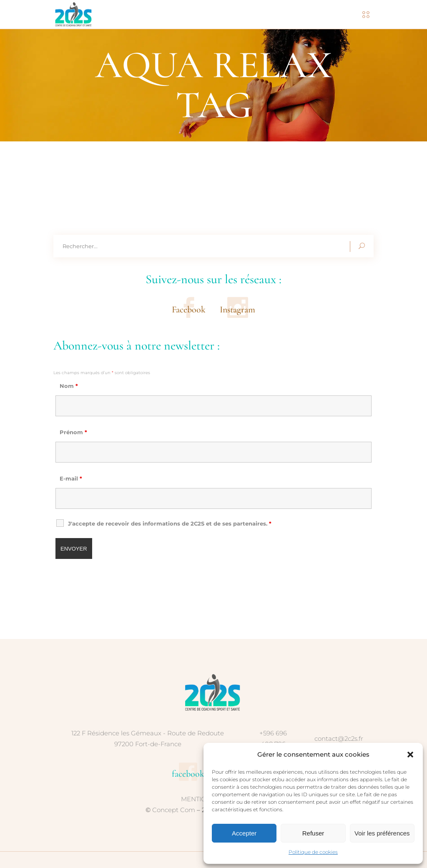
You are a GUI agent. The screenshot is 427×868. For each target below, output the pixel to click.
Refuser (313, 833)
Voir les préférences (382, 833)
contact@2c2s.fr (339, 738)
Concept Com (174, 810)
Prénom (73, 432)
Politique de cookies (313, 852)
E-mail (71, 478)
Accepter (244, 833)
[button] (410, 755)
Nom (69, 386)
